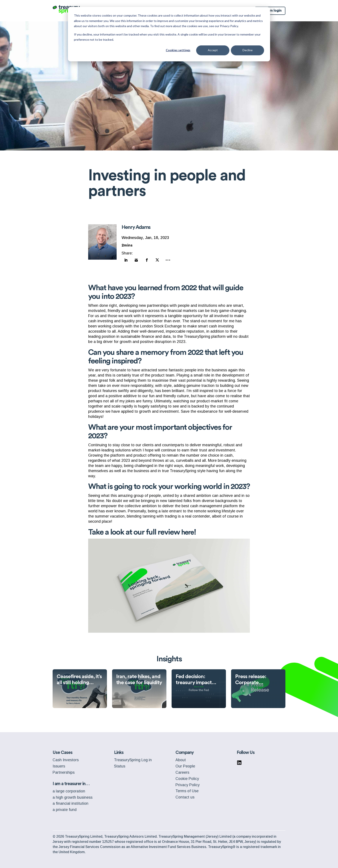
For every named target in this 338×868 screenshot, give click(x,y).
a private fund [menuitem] (65, 808)
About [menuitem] (181, 758)
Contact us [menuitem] (185, 795)
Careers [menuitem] (182, 771)
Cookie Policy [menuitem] (187, 777)
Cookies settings (178, 50)
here (189, 530)
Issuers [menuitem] (59, 764)
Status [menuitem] (120, 764)
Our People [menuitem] (185, 764)
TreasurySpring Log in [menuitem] (133, 758)
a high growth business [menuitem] (73, 796)
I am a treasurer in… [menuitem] (71, 782)
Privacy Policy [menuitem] (188, 783)
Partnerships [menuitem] (64, 771)
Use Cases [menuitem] (63, 751)
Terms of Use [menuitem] (187, 789)
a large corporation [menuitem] (69, 789)
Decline (248, 50)
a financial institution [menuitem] (70, 802)
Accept (213, 50)
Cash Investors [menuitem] (66, 758)
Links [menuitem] (119, 751)
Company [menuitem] (185, 751)
